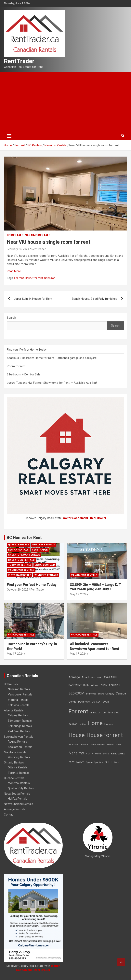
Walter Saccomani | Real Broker (84, 518)
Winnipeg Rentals (46, 575)
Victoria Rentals (20, 575)
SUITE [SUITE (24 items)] (109, 762)
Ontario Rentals (14, 763)
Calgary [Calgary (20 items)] (110, 693)
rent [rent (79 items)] (72, 762)
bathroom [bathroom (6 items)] (95, 685)
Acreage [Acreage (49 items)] (74, 677)
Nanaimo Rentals (38, 235)
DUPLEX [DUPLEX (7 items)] (96, 702)
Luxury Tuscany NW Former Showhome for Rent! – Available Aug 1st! (52, 383)
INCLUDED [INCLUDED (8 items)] (74, 745)
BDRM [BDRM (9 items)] (104, 685)
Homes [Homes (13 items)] (109, 724)
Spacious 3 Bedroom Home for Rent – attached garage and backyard (52, 358)
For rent (19, 278)
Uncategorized (45, 565)
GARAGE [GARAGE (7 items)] (73, 724)
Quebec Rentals (19, 545)
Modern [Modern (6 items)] (110, 745)
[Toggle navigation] (9, 136)
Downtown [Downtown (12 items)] (84, 702)
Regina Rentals (18, 550)
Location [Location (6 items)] (101, 745)
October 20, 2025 (18, 590)
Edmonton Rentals (20, 721)
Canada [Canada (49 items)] (121, 693)
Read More (14, 271)
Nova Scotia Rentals (17, 794)
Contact (9, 815)
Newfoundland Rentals (19, 804)
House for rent (34, 278)
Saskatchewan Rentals (24, 555)
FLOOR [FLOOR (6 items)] (105, 702)
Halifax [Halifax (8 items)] (82, 724)
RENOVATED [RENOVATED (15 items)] (118, 754)
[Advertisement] (65, 102)
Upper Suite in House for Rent (33, 299)
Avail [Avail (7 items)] (100, 678)
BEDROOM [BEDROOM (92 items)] (76, 693)
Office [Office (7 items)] (98, 754)
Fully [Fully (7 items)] (104, 713)
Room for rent (16, 366)
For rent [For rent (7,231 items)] (78, 711)
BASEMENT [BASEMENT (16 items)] (75, 685)
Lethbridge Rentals (20, 726)
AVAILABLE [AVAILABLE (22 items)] (110, 677)
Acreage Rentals (15, 809)
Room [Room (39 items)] (80, 762)
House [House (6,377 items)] (77, 735)
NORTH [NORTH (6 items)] (90, 754)
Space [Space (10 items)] (89, 762)
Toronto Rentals (20, 565)
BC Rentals (15, 235)
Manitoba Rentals (15, 752)
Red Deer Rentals (44, 545)
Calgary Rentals (18, 715)
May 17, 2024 (78, 594)
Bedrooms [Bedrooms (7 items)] (91, 694)
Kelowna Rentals (19, 705)
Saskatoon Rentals (21, 560)
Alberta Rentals (14, 710)
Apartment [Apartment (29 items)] (89, 677)
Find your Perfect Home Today (27, 350)
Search (11, 318)
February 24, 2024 (18, 249)
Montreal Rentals (19, 783)
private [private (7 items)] (106, 754)
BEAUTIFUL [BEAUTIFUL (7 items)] (115, 685)
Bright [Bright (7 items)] (101, 694)
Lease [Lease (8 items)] (93, 745)
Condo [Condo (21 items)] (72, 702)
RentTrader (19, 61)
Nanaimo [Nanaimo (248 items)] (76, 753)
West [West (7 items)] (117, 762)
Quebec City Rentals (21, 788)
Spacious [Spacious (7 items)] (99, 762)
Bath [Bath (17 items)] (86, 685)
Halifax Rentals (18, 799)
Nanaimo (50, 278)
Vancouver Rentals (21, 570)
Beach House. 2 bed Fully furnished (95, 299)
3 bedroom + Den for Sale (24, 374)
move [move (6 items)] (118, 745)
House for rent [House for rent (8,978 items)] (105, 735)
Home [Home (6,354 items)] (95, 723)
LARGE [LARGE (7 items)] (85, 745)
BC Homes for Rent (24, 538)
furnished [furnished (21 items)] (114, 712)
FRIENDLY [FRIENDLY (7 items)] (95, 713)
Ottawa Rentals (18, 767)
